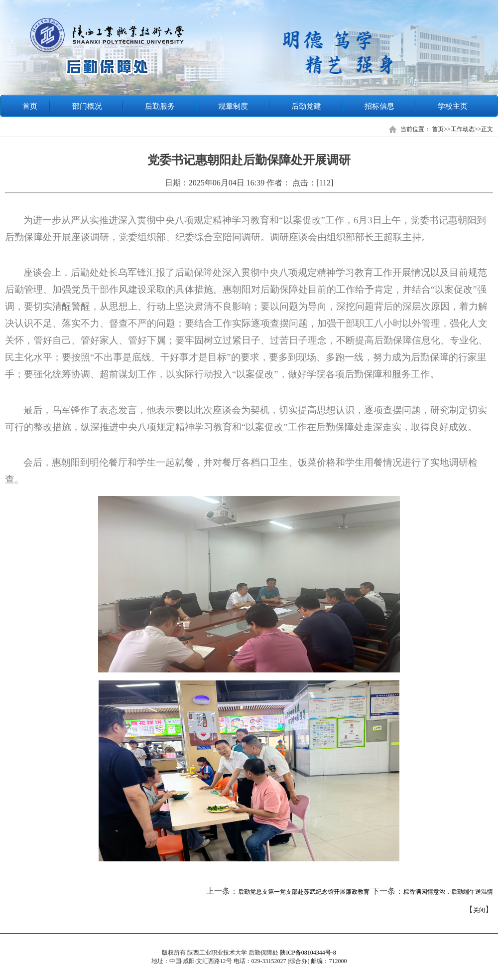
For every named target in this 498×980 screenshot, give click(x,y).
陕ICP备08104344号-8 (308, 953)
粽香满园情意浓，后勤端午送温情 (448, 892)
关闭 (479, 910)
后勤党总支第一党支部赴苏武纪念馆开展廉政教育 (304, 892)
